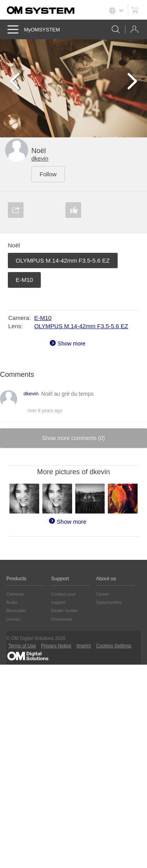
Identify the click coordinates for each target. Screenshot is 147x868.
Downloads (62, 619)
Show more (72, 344)
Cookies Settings (114, 646)
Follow (48, 174)
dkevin (40, 158)
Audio (12, 602)
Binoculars (16, 610)
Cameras (15, 594)
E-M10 (24, 280)
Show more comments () (73, 438)
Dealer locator (64, 610)
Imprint (84, 646)
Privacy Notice (56, 646)
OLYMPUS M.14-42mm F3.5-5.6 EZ (63, 260)
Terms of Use (22, 646)
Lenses (13, 619)
